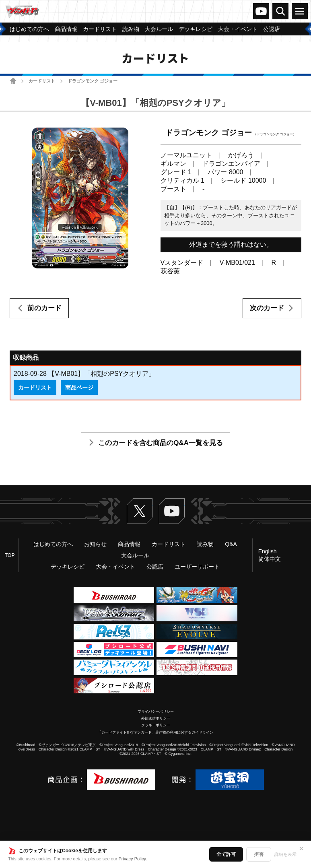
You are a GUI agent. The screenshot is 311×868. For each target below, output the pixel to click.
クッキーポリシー (156, 725)
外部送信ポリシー (156, 718)
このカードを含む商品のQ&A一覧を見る (161, 443)
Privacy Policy (132, 859)
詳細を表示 (285, 854)
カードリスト (42, 81)
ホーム (13, 81)
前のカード (44, 308)
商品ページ (79, 388)
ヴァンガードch (261, 11)
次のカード (267, 308)
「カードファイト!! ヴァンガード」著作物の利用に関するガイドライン (155, 732)
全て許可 (226, 854)
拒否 (259, 854)
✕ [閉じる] (301, 849)
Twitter (140, 511)
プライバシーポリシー (156, 711)
